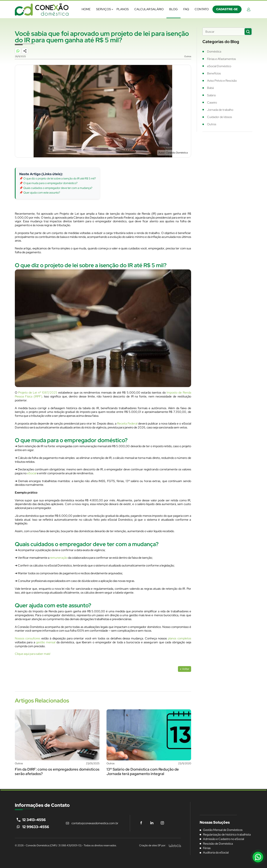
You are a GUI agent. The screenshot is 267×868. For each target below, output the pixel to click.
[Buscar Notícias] (248, 32)
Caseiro (212, 103)
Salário (211, 95)
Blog (173, 9)
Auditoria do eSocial (216, 853)
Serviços (104, 9)
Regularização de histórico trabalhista (227, 835)
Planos (123, 9)
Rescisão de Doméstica (218, 844)
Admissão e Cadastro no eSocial (223, 839)
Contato (202, 9)
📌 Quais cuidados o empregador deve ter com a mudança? (56, 188)
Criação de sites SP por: (153, 845)
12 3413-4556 (34, 820)
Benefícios (214, 73)
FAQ (186, 9)
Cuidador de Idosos (220, 117)
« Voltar (185, 669)
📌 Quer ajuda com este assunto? (40, 193)
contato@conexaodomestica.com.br (95, 823)
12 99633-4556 (36, 827)
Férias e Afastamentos (221, 59)
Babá (210, 88)
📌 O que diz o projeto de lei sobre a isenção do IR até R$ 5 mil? (58, 178)
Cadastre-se (227, 9)
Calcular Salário (149, 9)
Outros (212, 124)
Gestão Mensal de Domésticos (223, 830)
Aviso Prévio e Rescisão (222, 81)
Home (86, 9)
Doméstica (214, 51)
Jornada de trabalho (220, 110)
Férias (207, 848)
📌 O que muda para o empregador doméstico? (48, 183)
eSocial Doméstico (219, 66)
